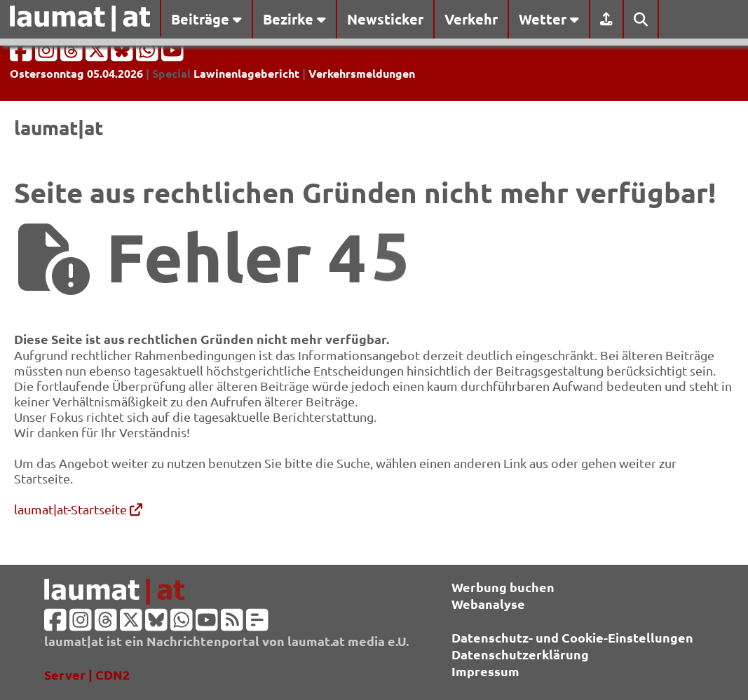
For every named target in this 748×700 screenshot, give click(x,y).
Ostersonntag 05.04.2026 (76, 73)
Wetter (549, 19)
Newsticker (385, 19)
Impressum (485, 671)
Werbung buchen (503, 587)
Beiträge (206, 19)
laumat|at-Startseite (78, 509)
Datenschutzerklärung (520, 654)
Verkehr (471, 19)
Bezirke (294, 19)
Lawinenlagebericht (246, 73)
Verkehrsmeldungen (362, 73)
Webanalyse (488, 604)
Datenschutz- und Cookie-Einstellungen (572, 637)
